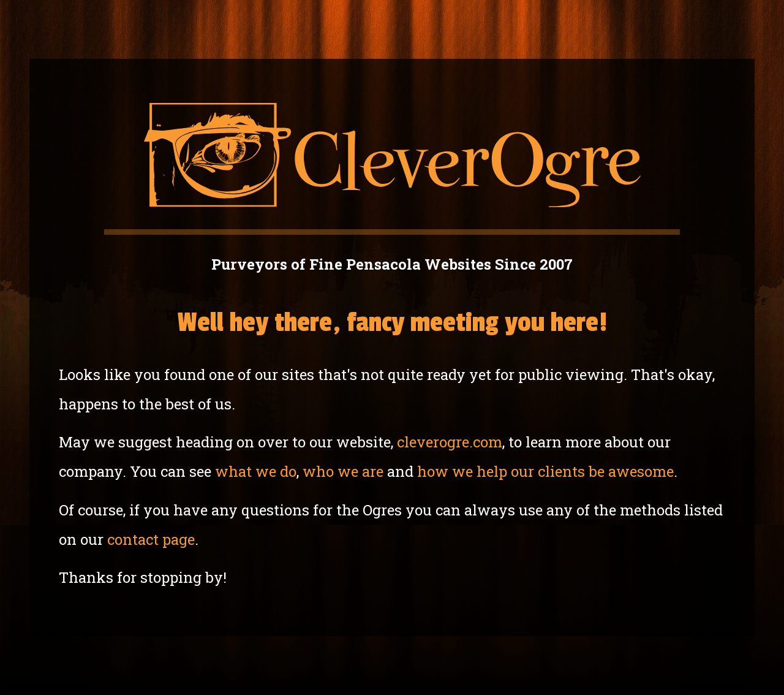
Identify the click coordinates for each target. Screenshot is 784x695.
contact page (151, 539)
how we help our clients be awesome (545, 471)
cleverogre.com (450, 442)
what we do (256, 471)
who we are (343, 471)
